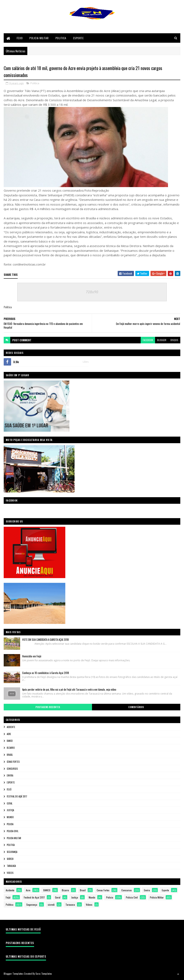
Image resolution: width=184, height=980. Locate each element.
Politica (61, 39)
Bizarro (11, 749)
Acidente (11, 728)
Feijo (20, 39)
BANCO (10, 742)
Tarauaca (11, 866)
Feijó (9, 790)
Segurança (12, 853)
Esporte (78, 39)
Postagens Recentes (48, 708)
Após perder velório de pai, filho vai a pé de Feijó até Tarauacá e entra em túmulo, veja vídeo (69, 690)
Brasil (10, 756)
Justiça (10, 811)
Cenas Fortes (13, 763)
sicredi (10, 860)
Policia (10, 825)
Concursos (12, 769)
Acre (9, 735)
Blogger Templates (14, 974)
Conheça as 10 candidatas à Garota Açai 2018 (46, 674)
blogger (162, 341)
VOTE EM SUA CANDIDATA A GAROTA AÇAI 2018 (45, 640)
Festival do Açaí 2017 (17, 797)
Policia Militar (39, 39)
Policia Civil (13, 832)
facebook (148, 341)
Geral (10, 804)
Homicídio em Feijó (32, 657)
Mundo (10, 818)
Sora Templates (44, 974)
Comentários (136, 708)
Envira (10, 776)
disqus (174, 341)
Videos (10, 873)
